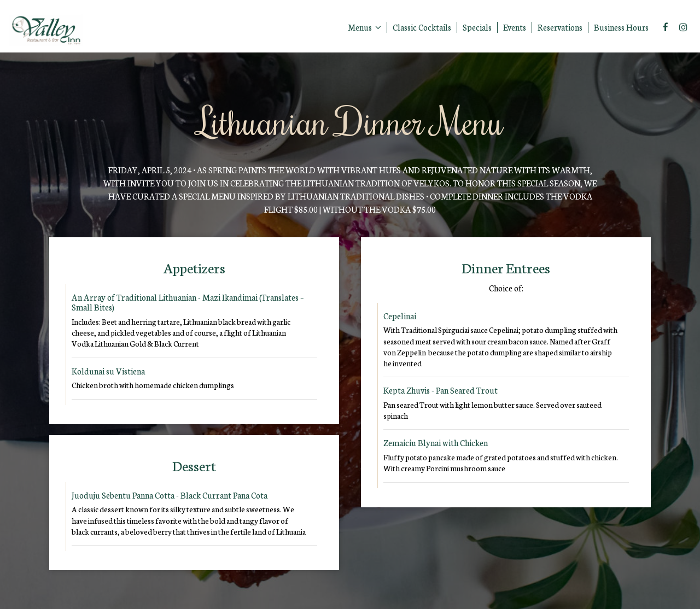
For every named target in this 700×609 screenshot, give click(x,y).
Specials (477, 27)
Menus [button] (364, 27)
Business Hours (621, 27)
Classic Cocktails (422, 27)
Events (515, 27)
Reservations (560, 27)
